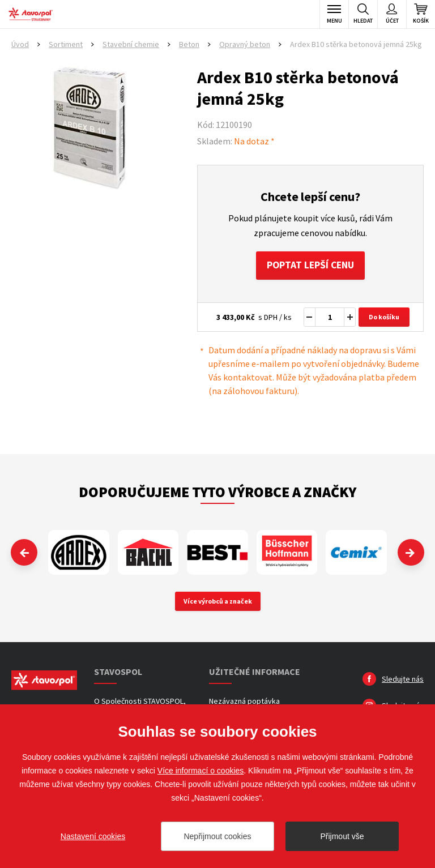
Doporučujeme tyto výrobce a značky (217, 493)
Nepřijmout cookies (217, 836)
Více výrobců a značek (218, 602)
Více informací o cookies (201, 771)
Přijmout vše (342, 836)
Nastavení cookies (93, 836)
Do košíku (384, 318)
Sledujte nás (403, 679)
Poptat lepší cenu (310, 266)
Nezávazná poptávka (244, 702)
